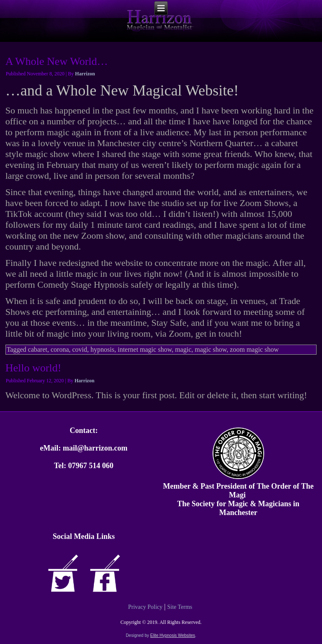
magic (183, 349)
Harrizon (85, 74)
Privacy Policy (145, 607)
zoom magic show (254, 349)
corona (60, 349)
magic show (211, 349)
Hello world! (34, 368)
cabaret (38, 349)
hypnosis (103, 349)
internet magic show (145, 349)
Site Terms (180, 607)
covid (80, 349)
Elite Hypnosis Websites (173, 635)
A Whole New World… (57, 61)
